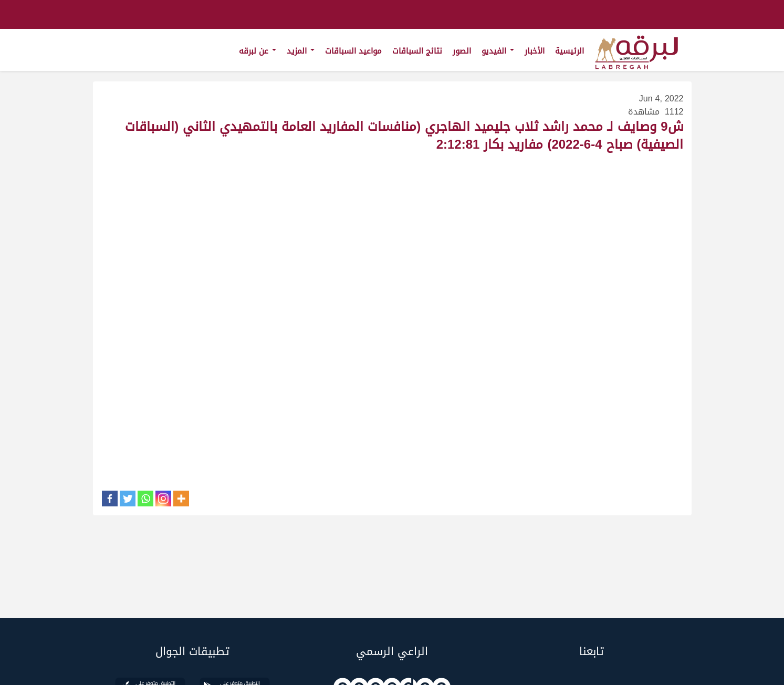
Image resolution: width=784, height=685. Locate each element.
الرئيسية (569, 51)
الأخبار (535, 51)
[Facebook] (110, 499)
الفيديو (498, 51)
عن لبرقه (258, 51)
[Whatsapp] (145, 499)
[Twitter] (128, 499)
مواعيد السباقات (353, 51)
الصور (462, 51)
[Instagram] (163, 499)
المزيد (301, 51)
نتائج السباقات (417, 51)
